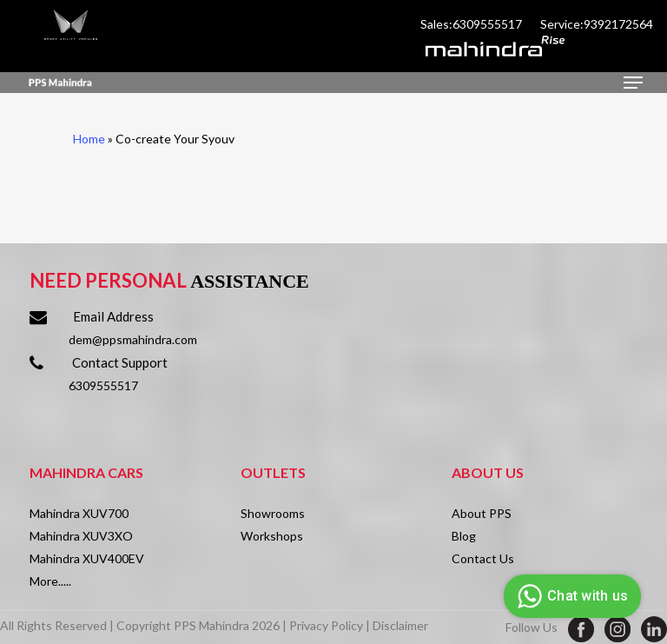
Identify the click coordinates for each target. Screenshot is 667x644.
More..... (50, 581)
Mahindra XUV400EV (87, 558)
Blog (464, 536)
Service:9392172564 (597, 24)
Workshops (272, 536)
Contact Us (483, 558)
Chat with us (570, 596)
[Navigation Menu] (633, 83)
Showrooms (273, 513)
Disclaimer (400, 625)
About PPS (482, 513)
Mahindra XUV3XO (81, 536)
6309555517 (103, 385)
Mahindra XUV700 (79, 513)
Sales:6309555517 (472, 24)
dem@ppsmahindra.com (133, 339)
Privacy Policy (326, 625)
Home (89, 139)
